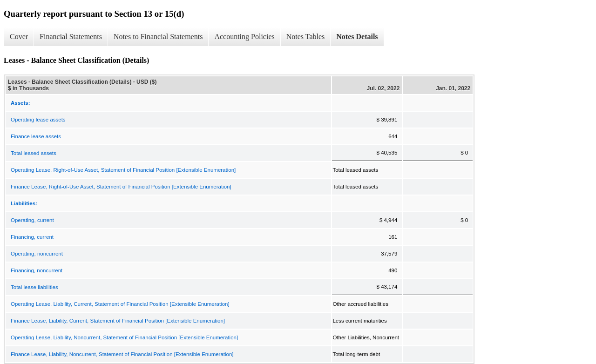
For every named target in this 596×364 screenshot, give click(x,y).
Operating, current (32, 220)
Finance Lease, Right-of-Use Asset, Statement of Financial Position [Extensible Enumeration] (121, 187)
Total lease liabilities (34, 287)
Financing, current (32, 237)
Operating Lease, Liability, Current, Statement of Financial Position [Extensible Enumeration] (120, 304)
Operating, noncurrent (37, 254)
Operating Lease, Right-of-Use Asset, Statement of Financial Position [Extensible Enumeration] (123, 170)
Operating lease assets (38, 120)
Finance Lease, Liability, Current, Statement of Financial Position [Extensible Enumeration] (118, 321)
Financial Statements (71, 37)
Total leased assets (34, 153)
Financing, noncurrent (37, 270)
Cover (19, 37)
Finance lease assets (36, 136)
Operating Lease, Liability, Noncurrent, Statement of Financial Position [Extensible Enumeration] (124, 337)
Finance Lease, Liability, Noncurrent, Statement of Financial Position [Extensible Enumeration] (122, 354)
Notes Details (357, 37)
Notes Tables (306, 37)
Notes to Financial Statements (158, 37)
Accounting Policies (244, 37)
